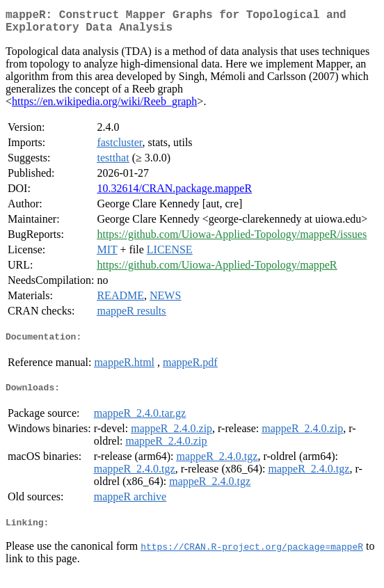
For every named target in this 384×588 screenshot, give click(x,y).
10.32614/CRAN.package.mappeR (174, 194)
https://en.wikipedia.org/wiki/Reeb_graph (104, 107)
